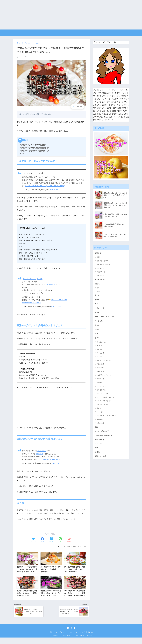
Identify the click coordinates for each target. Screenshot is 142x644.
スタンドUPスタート (104, 388)
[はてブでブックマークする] (51, 540)
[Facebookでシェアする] (42, 540)
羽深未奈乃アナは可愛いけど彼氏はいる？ (35, 151)
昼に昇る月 (100, 268)
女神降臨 (100, 421)
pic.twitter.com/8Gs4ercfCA (32, 303)
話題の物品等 (100, 442)
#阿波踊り (40, 454)
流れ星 (99, 410)
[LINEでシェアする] (60, 540)
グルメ (97, 327)
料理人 (97, 331)
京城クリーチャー (103, 272)
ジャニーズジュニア (102, 433)
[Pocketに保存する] (69, 540)
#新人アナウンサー (30, 279)
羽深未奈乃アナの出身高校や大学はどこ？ (35, 148)
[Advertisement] (71, 15)
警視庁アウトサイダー (104, 362)
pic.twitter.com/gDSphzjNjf (57, 186)
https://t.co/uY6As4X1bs (52, 459)
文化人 (97, 296)
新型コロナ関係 (101, 459)
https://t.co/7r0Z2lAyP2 (60, 300)
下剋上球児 (100, 366)
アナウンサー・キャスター (76, 547)
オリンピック (100, 309)
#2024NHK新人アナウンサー (36, 186)
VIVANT (99, 348)
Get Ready (100, 370)
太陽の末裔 (100, 425)
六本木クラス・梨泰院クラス (106, 417)
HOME (71, 635)
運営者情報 (90, 639)
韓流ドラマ (99, 253)
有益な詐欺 (100, 276)
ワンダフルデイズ (103, 261)
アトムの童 (100, 355)
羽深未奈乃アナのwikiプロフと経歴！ (33, 145)
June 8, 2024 (56, 463)
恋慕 (98, 257)
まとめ (22, 154)
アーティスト (100, 322)
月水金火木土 (101, 344)
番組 (96, 429)
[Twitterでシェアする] (33, 540)
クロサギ (100, 351)
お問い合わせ (53, 639)
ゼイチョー (100, 359)
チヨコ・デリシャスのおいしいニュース (35, 32)
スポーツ (98, 305)
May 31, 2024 (56, 307)
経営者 (97, 313)
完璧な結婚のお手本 (103, 265)
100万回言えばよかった (105, 377)
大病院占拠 (100, 381)
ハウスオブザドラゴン (104, 403)
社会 (96, 450)
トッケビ (100, 414)
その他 (97, 454)
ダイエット (100, 446)
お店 (96, 335)
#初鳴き (41, 279)
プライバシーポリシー (66, 639)
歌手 (98, 288)
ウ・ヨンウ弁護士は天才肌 (106, 399)
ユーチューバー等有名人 (104, 438)
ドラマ (97, 340)
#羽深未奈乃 (51, 285)
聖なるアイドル (101, 280)
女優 (98, 292)
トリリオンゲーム (103, 406)
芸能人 (97, 284)
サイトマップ (80, 639)
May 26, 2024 (55, 190)
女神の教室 (100, 373)
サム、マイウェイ (103, 395)
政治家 (97, 300)
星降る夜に (100, 384)
